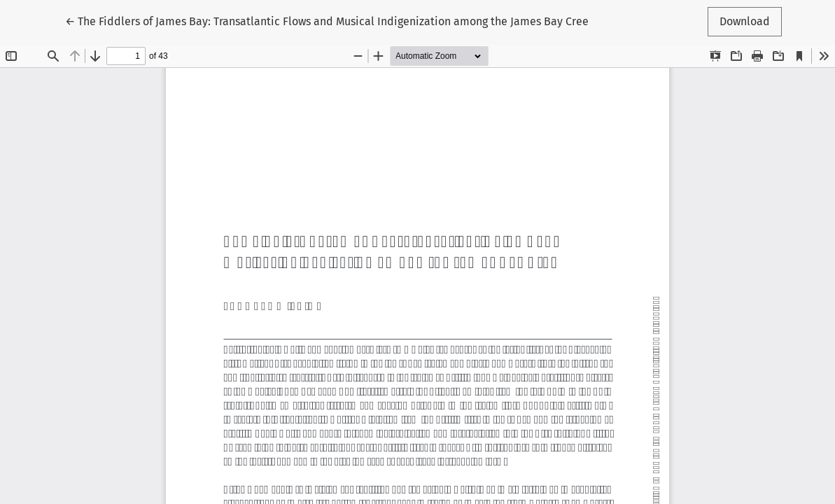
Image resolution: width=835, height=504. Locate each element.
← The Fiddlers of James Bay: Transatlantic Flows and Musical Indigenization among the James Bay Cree (327, 20)
